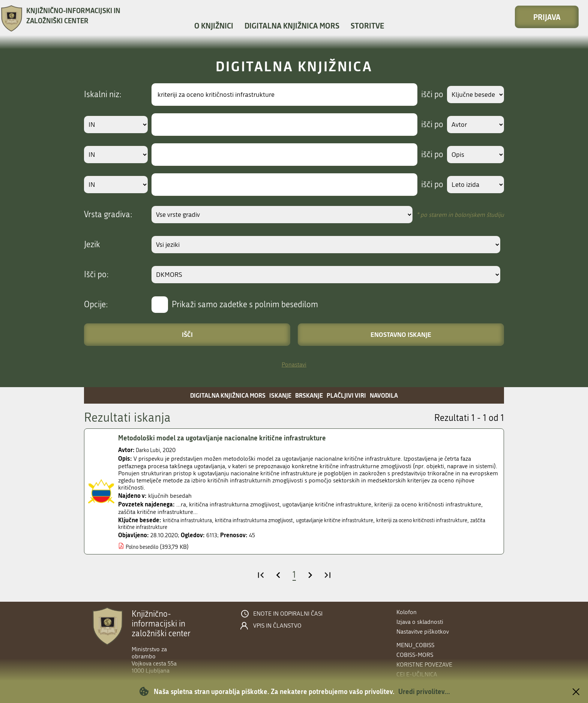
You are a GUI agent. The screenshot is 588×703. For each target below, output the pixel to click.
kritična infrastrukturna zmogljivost (267, 520)
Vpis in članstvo (277, 626)
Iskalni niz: (103, 95)
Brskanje (309, 395)
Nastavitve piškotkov (423, 632)
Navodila (384, 395)
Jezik (92, 245)
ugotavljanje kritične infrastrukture (360, 520)
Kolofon (406, 612)
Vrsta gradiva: (108, 215)
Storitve (367, 26)
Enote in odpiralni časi (288, 614)
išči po (427, 95)
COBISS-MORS (415, 655)
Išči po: (96, 275)
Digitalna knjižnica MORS (292, 26)
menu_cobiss (415, 645)
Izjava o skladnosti (420, 622)
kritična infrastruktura (191, 520)
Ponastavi (294, 364)
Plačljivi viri (346, 395)
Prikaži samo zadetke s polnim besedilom (245, 305)
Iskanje (280, 395)
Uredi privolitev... (424, 691)
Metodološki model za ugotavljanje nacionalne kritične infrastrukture (231, 438)
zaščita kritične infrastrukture (194, 528)
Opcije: (96, 305)
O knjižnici (214, 26)
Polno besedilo (145, 548)
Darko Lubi (150, 450)
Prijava (547, 17)
